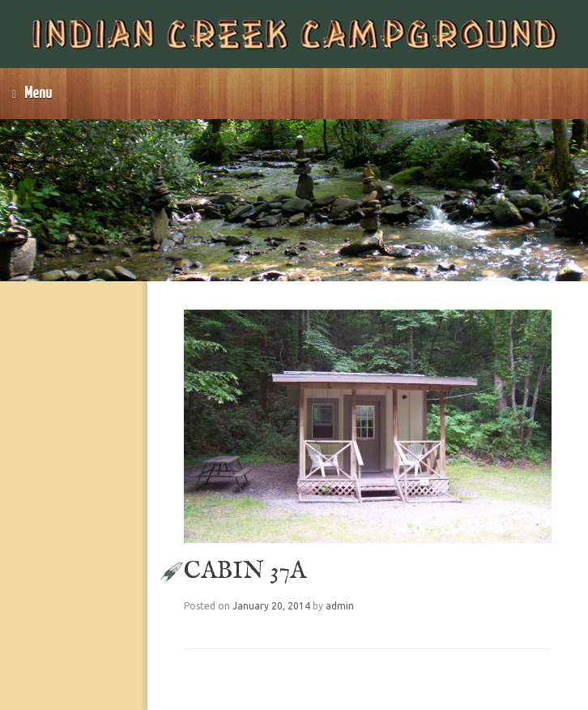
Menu (32, 94)
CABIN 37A (245, 571)
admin (340, 606)
